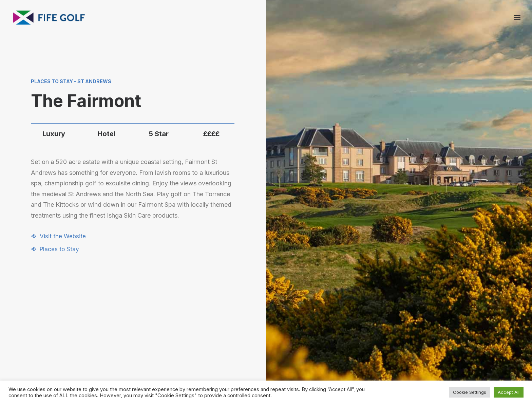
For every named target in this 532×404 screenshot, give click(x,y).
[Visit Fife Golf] (49, 18)
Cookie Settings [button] (470, 392)
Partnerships (357, 333)
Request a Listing (363, 324)
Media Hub (355, 341)
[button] (58, 236)
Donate (351, 351)
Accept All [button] (509, 392)
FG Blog (423, 351)
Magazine (425, 341)
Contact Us (426, 333)
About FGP (426, 324)
